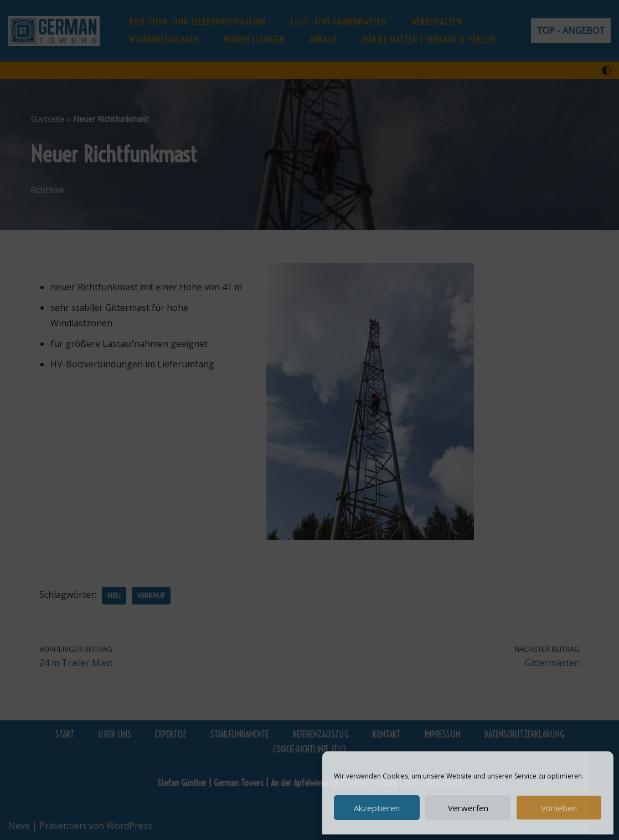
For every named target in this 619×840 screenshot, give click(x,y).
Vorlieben (559, 808)
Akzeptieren (377, 808)
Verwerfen (468, 808)
